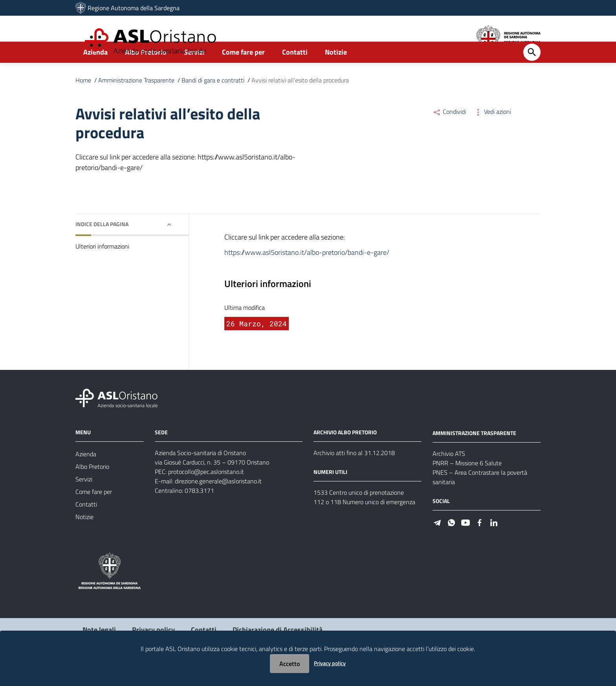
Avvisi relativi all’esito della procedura (300, 101)
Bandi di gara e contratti (213, 101)
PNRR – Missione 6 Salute (467, 484)
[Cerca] (532, 73)
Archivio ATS (449, 475)
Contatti (295, 73)
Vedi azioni (492, 133)
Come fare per (243, 73)
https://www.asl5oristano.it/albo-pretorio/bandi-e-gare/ (307, 273)
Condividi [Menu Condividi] (449, 133)
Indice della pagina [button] (102, 245)
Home (83, 101)
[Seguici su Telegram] (437, 543)
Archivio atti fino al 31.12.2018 (354, 474)
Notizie (336, 73)
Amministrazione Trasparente (136, 101)
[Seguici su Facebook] (480, 543)
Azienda (95, 73)
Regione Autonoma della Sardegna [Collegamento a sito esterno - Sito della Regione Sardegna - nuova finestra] (134, 8)
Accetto (290, 664)
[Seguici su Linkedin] (494, 543)
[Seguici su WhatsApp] (451, 543)
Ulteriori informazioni (102, 267)
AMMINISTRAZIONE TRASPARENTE (474, 454)
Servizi (194, 73)
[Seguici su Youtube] (466, 543)
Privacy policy (330, 663)
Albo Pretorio (146, 73)
